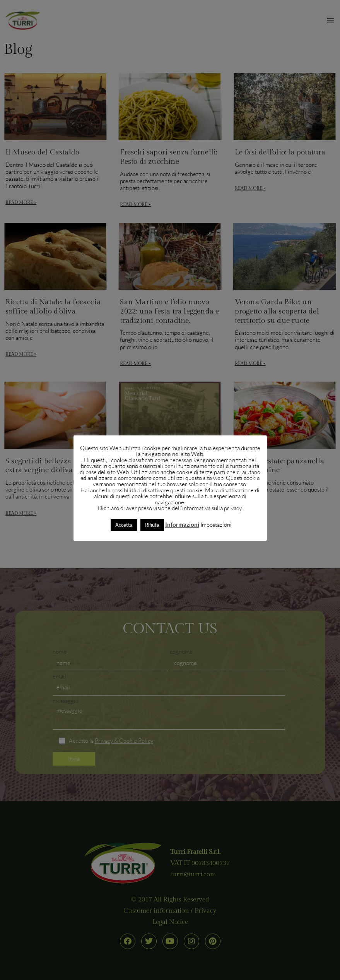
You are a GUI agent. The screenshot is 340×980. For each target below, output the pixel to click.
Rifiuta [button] (152, 525)
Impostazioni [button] (216, 525)
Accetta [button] (124, 525)
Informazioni (182, 524)
